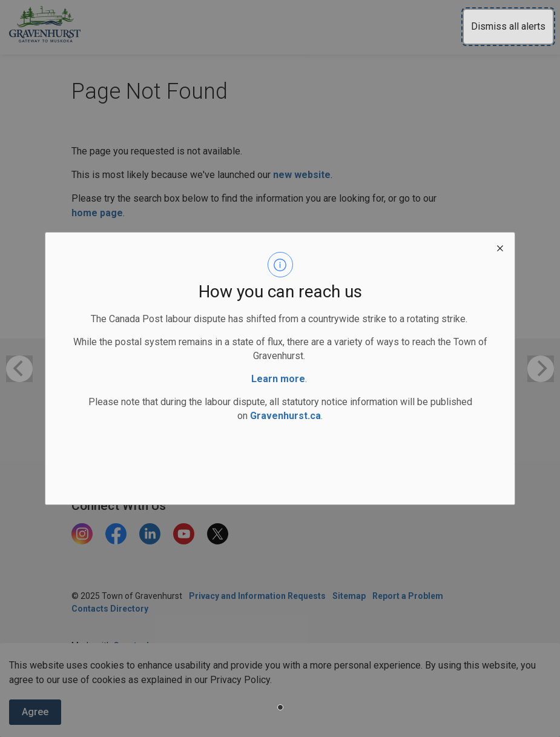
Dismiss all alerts (508, 26)
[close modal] (500, 247)
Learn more (278, 379)
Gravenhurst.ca (285, 416)
